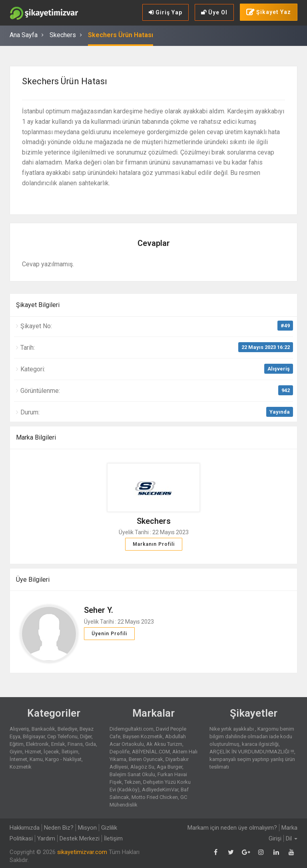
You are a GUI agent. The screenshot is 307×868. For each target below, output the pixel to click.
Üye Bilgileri (33, 580)
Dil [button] (292, 838)
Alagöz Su (142, 767)
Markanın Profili (154, 544)
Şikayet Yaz (269, 12)
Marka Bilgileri (36, 437)
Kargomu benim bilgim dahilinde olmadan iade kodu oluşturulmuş (252, 736)
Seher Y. (99, 610)
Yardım (46, 838)
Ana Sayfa (24, 35)
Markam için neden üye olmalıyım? (232, 828)
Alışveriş (279, 369)
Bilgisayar (34, 736)
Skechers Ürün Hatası (121, 35)
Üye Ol (214, 12)
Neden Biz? (59, 828)
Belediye (67, 729)
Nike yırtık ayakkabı (232, 729)
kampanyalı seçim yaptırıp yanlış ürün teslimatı (252, 763)
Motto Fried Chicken (155, 797)
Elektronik (37, 744)
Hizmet (33, 752)
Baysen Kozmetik (143, 736)
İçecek (51, 752)
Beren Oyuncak (146, 759)
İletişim (70, 752)
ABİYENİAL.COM (151, 752)
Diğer (86, 736)
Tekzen (133, 782)
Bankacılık (43, 729)
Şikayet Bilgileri (38, 305)
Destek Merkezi (80, 838)
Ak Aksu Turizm (164, 744)
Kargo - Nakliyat (63, 759)
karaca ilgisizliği (260, 744)
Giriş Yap (165, 12)
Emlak (58, 744)
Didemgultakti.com (132, 729)
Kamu (36, 759)
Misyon (87, 828)
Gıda (91, 744)
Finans (75, 744)
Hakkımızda (25, 828)
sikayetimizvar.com (82, 852)
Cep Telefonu (62, 736)
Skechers (63, 35)
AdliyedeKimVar (160, 790)
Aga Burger (169, 767)
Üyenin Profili (109, 634)
